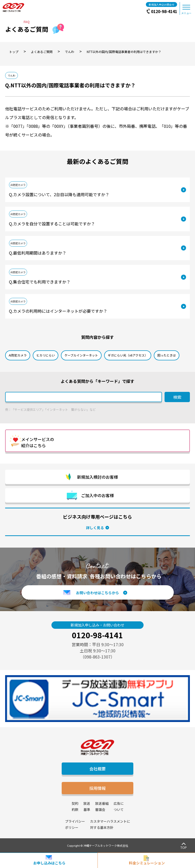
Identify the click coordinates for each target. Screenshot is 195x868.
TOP (184, 847)
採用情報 (97, 788)
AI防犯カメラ (18, 185)
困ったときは (167, 355)
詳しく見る (95, 528)
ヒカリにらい (46, 355)
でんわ (12, 75)
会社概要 (97, 769)
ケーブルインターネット (81, 355)
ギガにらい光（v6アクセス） (128, 355)
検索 (177, 397)
